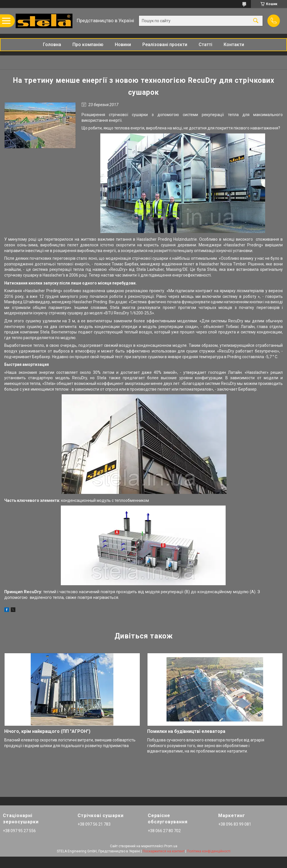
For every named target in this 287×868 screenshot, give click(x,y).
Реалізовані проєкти (165, 45)
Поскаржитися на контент (164, 851)
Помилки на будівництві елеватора (186, 731)
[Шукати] (256, 21)
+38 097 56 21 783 (94, 824)
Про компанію (88, 45)
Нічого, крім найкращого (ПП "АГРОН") (47, 731)
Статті (205, 45)
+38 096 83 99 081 (235, 824)
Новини (123, 45)
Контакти (234, 45)
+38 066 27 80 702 (164, 831)
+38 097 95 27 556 (19, 831)
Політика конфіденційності (209, 851)
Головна (52, 45)
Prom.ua (171, 846)
